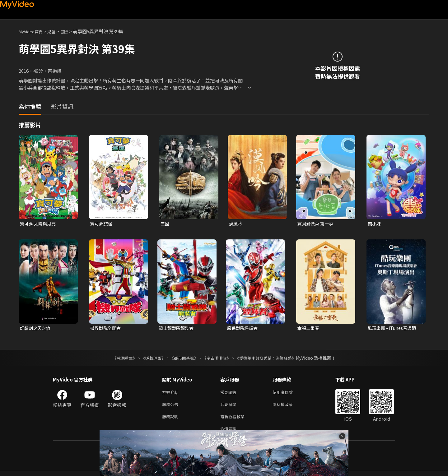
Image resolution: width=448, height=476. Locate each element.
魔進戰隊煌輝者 (243, 329)
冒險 (70, 31)
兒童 (56, 31)
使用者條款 (288, 394)
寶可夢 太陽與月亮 (39, 224)
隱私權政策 (288, 407)
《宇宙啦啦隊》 (217, 359)
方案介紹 (171, 394)
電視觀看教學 (234, 420)
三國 (165, 224)
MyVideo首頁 (33, 31)
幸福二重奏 (309, 329)
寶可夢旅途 (102, 224)
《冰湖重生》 (119, 359)
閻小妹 (375, 224)
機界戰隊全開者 (107, 329)
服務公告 (171, 407)
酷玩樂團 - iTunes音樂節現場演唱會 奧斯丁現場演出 (394, 329)
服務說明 (171, 420)
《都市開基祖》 (182, 359)
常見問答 (230, 394)
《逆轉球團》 (150, 359)
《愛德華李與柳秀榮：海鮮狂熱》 (269, 359)
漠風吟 (236, 224)
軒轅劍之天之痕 (36, 329)
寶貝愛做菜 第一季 (317, 224)
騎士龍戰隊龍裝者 (177, 329)
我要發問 (230, 407)
